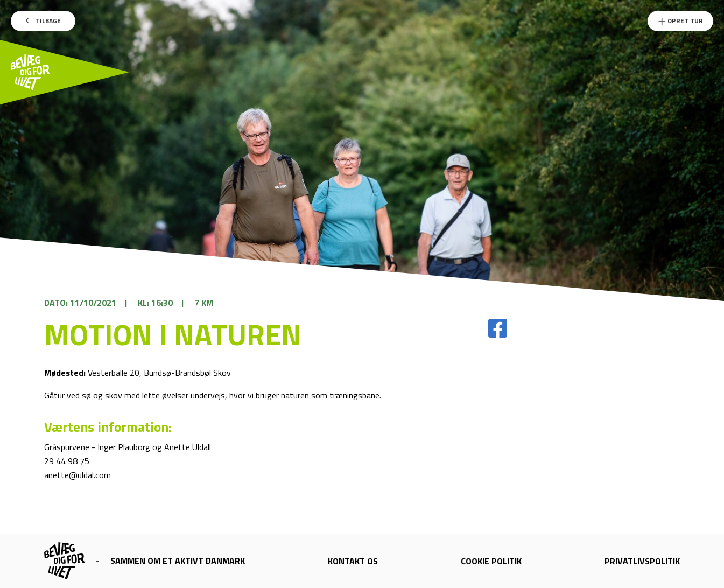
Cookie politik (491, 561)
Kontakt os (353, 561)
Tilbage (43, 21)
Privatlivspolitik (642, 561)
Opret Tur (680, 21)
